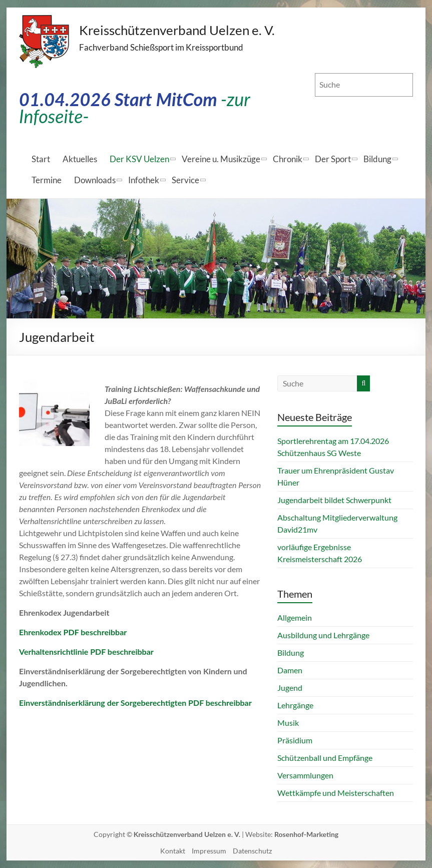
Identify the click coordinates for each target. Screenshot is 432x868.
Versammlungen (305, 775)
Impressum (209, 851)
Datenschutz (252, 851)
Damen (290, 670)
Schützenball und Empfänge (325, 758)
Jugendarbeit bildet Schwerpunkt (334, 500)
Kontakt (173, 851)
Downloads (95, 180)
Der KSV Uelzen (139, 159)
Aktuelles (80, 159)
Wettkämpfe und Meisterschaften (336, 793)
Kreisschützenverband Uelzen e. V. (177, 30)
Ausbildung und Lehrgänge (323, 635)
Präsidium (295, 740)
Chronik (288, 159)
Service (185, 180)
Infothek (144, 180)
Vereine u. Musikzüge (221, 159)
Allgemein (295, 617)
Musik (288, 723)
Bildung (377, 159)
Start (41, 159)
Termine (47, 180)
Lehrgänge (295, 705)
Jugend (290, 688)
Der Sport (333, 159)
